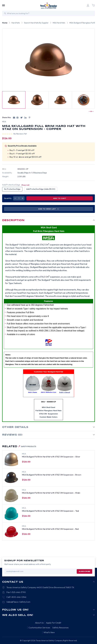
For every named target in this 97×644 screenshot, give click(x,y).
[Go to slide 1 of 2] (90, 111)
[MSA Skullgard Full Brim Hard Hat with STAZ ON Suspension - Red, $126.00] (11, 532)
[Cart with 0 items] (93, 5)
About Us (39, 623)
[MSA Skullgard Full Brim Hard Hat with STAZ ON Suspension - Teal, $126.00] (11, 514)
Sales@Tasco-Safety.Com (18, 602)
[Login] (88, 5)
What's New (49, 632)
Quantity (8, 198)
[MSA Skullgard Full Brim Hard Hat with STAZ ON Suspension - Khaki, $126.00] (11, 496)
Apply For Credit (54, 623)
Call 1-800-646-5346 (16, 597)
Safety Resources (60, 628)
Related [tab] (19, 447)
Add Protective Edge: (16, 185)
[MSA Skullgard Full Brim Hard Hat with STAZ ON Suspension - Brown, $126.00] (11, 477)
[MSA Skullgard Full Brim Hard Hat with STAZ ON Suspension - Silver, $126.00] (11, 459)
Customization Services (39, 628)
